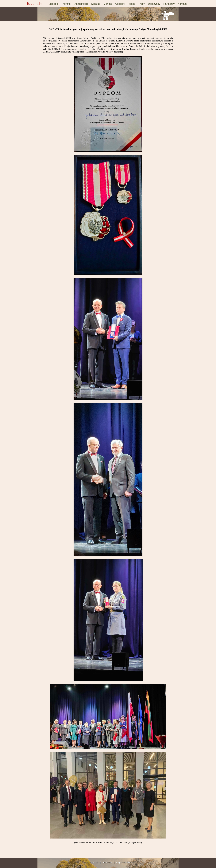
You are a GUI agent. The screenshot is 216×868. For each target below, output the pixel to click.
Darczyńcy (154, 4)
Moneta (108, 4)
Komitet (67, 4)
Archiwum (107, 862)
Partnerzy (169, 4)
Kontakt (182, 4)
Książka (96, 4)
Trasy (142, 4)
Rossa (132, 4)
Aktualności (81, 4)
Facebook (54, 4)
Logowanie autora (124, 862)
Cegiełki (120, 4)
